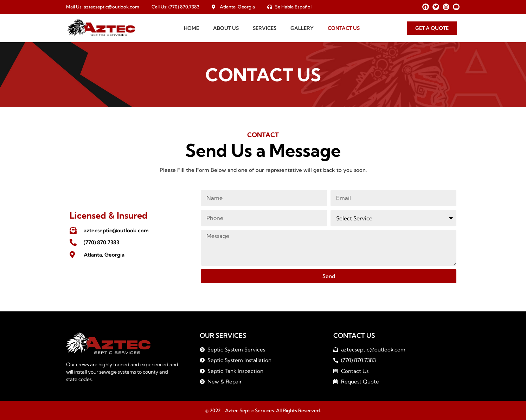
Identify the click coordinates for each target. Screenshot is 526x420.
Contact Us (344, 28)
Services (265, 28)
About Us (226, 28)
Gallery (302, 28)
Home (191, 28)
